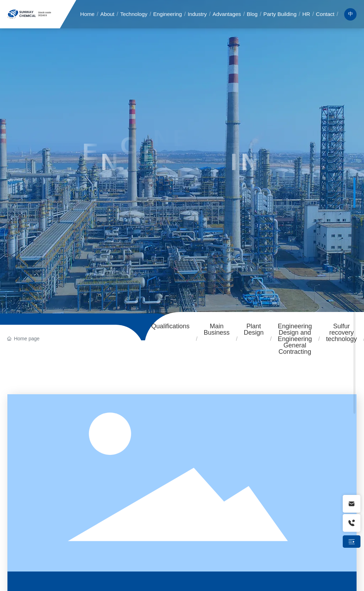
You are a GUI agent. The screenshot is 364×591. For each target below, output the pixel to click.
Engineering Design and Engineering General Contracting (295, 339)
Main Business (217, 329)
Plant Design (254, 329)
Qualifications (170, 326)
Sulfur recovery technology (341, 333)
